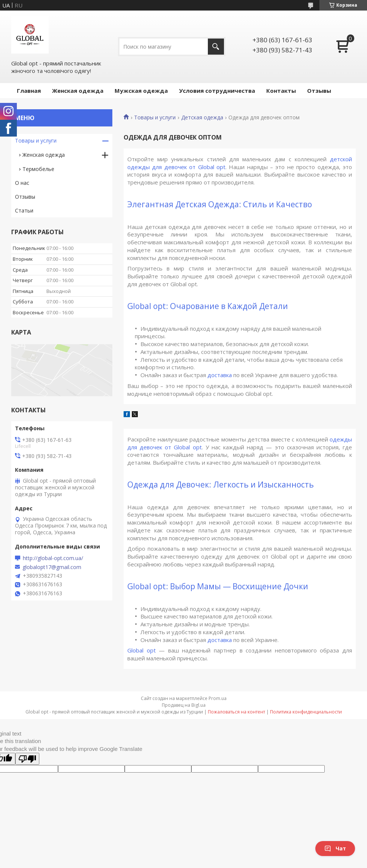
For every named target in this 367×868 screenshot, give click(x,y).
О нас (22, 183)
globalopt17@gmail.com (52, 567)
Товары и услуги (155, 117)
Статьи (24, 210)
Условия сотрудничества (217, 91)
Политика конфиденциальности (306, 712)
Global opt (142, 650)
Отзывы (319, 91)
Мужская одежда (141, 91)
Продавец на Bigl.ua (184, 705)
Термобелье (38, 169)
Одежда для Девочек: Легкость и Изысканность (221, 485)
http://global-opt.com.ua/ (53, 558)
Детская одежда (202, 117)
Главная (29, 91)
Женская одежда (78, 91)
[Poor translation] (27, 759)
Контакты (281, 91)
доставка (220, 375)
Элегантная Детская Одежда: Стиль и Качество (220, 204)
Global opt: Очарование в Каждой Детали (208, 306)
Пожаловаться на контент (236, 712)
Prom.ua (218, 698)
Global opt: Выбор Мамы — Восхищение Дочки (218, 586)
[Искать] (216, 47)
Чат (335, 848)
